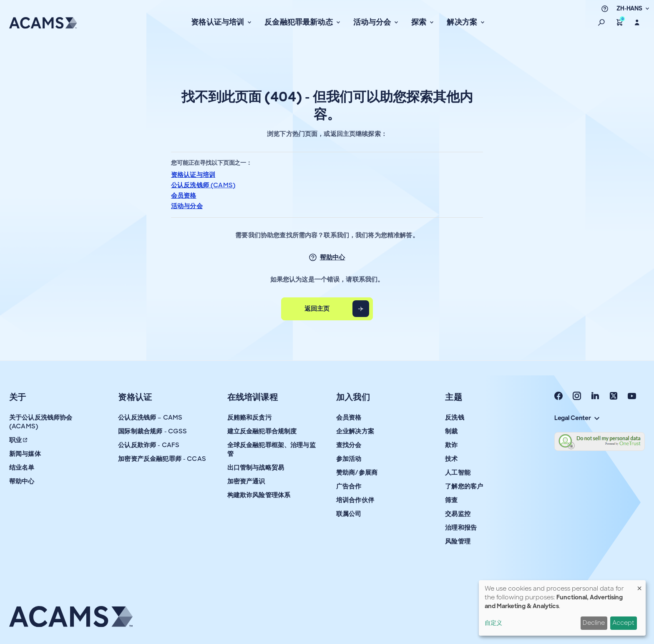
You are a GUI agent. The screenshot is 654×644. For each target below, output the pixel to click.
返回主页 (317, 309)
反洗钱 (454, 418)
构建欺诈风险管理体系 (259, 495)
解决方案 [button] (463, 22)
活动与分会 (187, 206)
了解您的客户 (464, 486)
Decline (594, 623)
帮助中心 (333, 257)
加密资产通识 (246, 481)
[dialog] (562, 608)
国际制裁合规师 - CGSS (152, 431)
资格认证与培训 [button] (218, 22)
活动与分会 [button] (373, 22)
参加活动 (349, 459)
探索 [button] (420, 22)
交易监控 (458, 514)
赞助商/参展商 (357, 473)
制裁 (451, 431)
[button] (601, 23)
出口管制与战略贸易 (256, 468)
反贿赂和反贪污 (249, 418)
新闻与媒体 (25, 454)
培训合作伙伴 (355, 500)
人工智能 (458, 473)
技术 (451, 459)
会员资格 (184, 196)
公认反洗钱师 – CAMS (150, 418)
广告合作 (349, 486)
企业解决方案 (355, 431)
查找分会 (349, 445)
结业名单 (22, 468)
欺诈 (451, 445)
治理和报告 (461, 528)
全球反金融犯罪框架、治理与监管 (272, 449)
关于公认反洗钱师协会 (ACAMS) (41, 422)
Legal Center (577, 418)
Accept (623, 623)
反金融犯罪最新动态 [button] (299, 22)
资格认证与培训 (193, 175)
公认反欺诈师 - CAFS (149, 445)
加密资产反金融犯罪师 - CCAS (162, 459)
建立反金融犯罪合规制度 (262, 431)
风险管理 (458, 541)
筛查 (451, 500)
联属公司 (349, 514)
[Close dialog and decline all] (639, 585)
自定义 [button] (493, 623)
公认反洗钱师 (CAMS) (203, 185)
